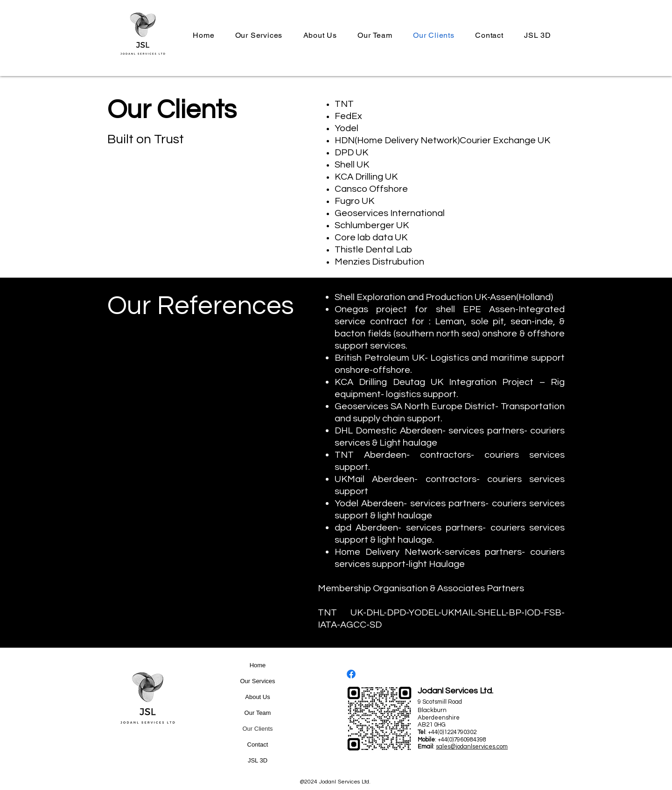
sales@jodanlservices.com (472, 747)
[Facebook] (351, 674)
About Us (257, 697)
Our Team (258, 713)
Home (258, 665)
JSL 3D (258, 760)
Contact (258, 745)
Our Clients (257, 729)
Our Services (257, 681)
